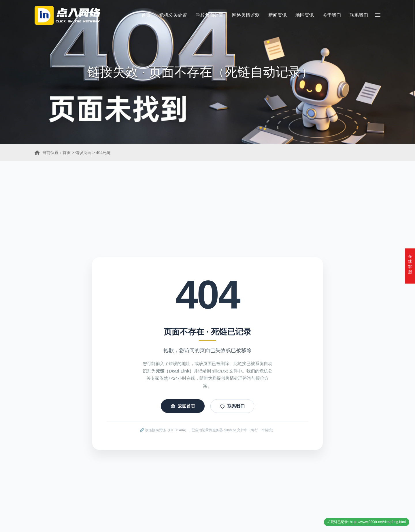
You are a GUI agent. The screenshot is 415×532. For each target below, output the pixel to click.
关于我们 (332, 15)
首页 (146, 15)
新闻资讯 (278, 15)
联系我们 (359, 15)
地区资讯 (305, 15)
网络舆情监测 (246, 15)
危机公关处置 (173, 15)
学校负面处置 (210, 15)
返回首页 (183, 412)
